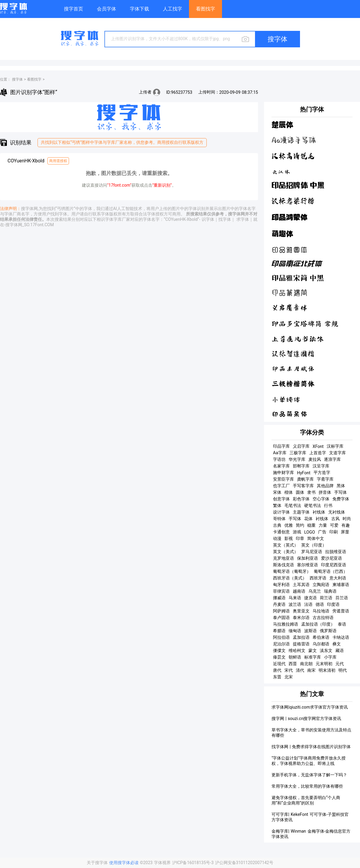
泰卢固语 (281, 618)
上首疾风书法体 (298, 339)
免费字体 (341, 499)
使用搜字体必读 (124, 863)
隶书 (311, 492)
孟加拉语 (301, 637)
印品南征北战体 (297, 264)
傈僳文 (279, 650)
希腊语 (279, 631)
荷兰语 (326, 598)
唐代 (277, 670)
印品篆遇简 (289, 293)
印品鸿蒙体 (289, 217)
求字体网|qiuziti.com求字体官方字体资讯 (310, 707)
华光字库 (297, 459)
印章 (300, 538)
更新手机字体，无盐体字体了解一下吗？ (309, 775)
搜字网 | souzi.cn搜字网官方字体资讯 (306, 718)
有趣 (346, 525)
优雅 (289, 525)
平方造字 (322, 473)
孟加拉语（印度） (318, 624)
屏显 (345, 532)
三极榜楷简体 (293, 384)
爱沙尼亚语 (331, 558)
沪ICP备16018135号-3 (194, 863)
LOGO (310, 532)
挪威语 (279, 598)
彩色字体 (301, 499)
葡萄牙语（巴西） (331, 571)
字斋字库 (325, 479)
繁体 (277, 505)
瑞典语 (330, 591)
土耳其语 (301, 585)
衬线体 (319, 512)
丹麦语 (279, 604)
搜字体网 (29, 209)
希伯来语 (321, 637)
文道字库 (337, 453)
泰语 (342, 624)
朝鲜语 (295, 657)
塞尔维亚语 (307, 565)
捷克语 (310, 598)
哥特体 (279, 519)
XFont (318, 446)
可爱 (334, 525)
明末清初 (327, 670)
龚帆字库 (305, 479)
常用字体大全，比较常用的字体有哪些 (307, 786)
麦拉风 (315, 459)
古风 (335, 519)
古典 (277, 525)
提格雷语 (301, 644)
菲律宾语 (281, 591)
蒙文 (313, 650)
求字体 (243, 219)
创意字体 (281, 499)
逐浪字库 (332, 459)
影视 (289, 538)
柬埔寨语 (341, 585)
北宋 (289, 677)
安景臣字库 (283, 479)
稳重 (311, 525)
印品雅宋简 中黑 (298, 278)
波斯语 (310, 631)
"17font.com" (119, 185)
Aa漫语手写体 (294, 141)
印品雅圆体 (289, 250)
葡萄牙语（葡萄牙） (292, 571)
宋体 (277, 492)
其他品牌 (325, 486)
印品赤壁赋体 (293, 369)
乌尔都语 (321, 644)
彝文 (337, 644)
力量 (323, 525)
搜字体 (17, 79)
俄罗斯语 (328, 631)
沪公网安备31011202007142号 (244, 863)
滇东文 (326, 650)
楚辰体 (282, 125)
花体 (308, 519)
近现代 (279, 664)
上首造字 (318, 453)
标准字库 (313, 657)
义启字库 (301, 446)
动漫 (277, 538)
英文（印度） (314, 545)
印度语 (333, 604)
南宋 (311, 670)
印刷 (334, 532)
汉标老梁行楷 (293, 201)
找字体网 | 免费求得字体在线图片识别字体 (311, 747)
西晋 (293, 664)
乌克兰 (315, 591)
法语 (308, 604)
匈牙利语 (281, 585)
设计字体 (281, 512)
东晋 (277, 677)
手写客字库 (303, 486)
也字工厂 (281, 486)
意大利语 (338, 578)
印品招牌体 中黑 (298, 186)
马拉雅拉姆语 (286, 624)
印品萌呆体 (289, 414)
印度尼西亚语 (334, 565)
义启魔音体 (289, 308)
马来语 (295, 598)
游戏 (297, 532)
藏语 (340, 650)
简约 (300, 525)
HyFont (304, 473)
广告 (322, 532)
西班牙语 (318, 578)
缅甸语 (295, 631)
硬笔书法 (313, 505)
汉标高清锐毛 (293, 156)
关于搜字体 (97, 863)
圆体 (300, 492)
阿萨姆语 (281, 611)
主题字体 (301, 512)
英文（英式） (286, 545)
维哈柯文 (297, 650)
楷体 (289, 492)
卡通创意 (281, 532)
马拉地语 (321, 611)
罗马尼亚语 (312, 552)
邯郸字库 (301, 466)
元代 (340, 664)
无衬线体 (337, 512)
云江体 (281, 171)
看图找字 (34, 79)
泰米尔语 (301, 618)
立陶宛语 (321, 585)
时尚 (347, 519)
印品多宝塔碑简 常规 (305, 324)
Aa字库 (280, 453)
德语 (320, 604)
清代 (300, 670)
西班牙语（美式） (290, 578)
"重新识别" (162, 185)
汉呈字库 (321, 466)
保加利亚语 (307, 558)
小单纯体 (286, 399)
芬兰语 (342, 598)
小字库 (330, 657)
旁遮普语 (341, 611)
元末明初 (324, 664)
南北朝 (306, 664)
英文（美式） (286, 552)
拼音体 (325, 492)
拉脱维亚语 (336, 552)
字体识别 (197, 209)
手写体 (340, 492)
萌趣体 (282, 234)
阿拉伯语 (281, 637)
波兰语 (295, 604)
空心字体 (321, 499)
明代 (343, 670)
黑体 (341, 486)
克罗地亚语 (283, 558)
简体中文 (316, 538)
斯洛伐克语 (283, 565)
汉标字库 (335, 446)
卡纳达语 (341, 637)
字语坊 (279, 459)
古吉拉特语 (323, 618)
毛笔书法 (293, 505)
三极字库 (298, 453)
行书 (328, 505)
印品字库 (281, 446)
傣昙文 (279, 657)
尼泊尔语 (281, 644)
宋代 (289, 670)
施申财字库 (283, 473)
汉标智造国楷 (293, 354)
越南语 (299, 591)
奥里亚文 (301, 611)
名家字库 (281, 466)
